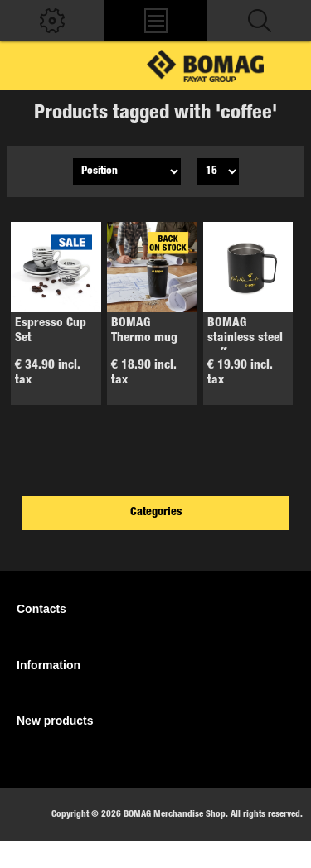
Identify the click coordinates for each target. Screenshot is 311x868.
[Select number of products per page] (218, 171)
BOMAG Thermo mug (144, 331)
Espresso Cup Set (51, 331)
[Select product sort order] (127, 171)
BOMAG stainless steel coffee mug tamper (245, 346)
